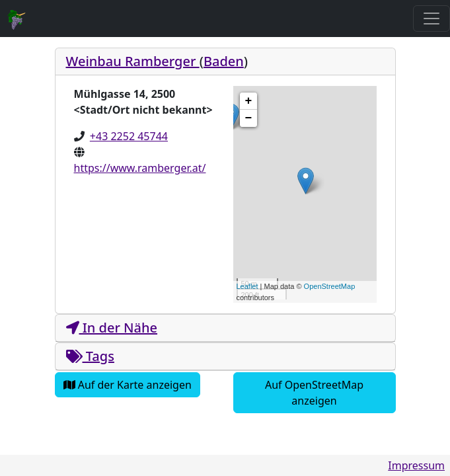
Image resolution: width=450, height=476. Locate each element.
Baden (224, 61)
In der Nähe (112, 328)
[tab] (225, 62)
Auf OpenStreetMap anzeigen (314, 393)
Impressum (416, 465)
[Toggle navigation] (431, 19)
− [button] (249, 118)
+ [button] (249, 101)
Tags (90, 356)
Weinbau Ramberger (133, 61)
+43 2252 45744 (129, 136)
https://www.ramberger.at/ (140, 168)
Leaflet (247, 286)
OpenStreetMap (330, 286)
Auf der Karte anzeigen (128, 385)
